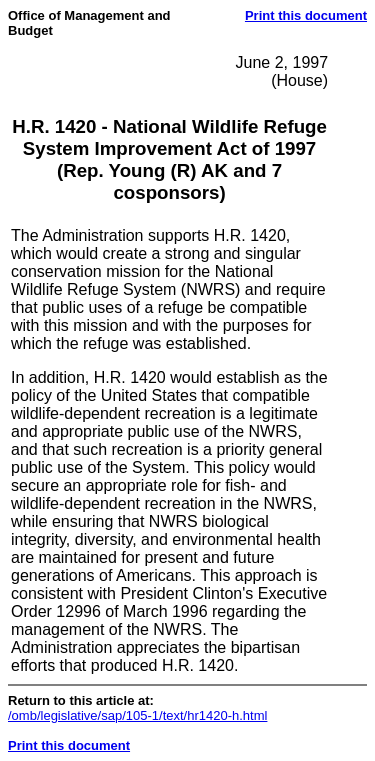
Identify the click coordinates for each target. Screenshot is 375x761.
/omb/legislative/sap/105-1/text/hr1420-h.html (137, 715)
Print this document (306, 15)
